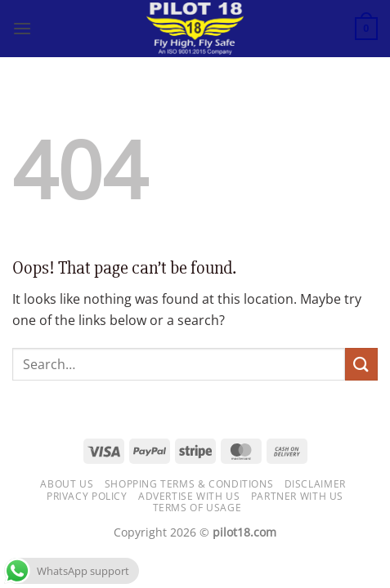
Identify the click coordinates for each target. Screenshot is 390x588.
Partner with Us (297, 496)
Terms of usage (197, 508)
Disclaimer (315, 484)
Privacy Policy (87, 496)
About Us (67, 484)
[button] (22, 28)
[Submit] (361, 364)
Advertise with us (189, 496)
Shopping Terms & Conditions (189, 484)
